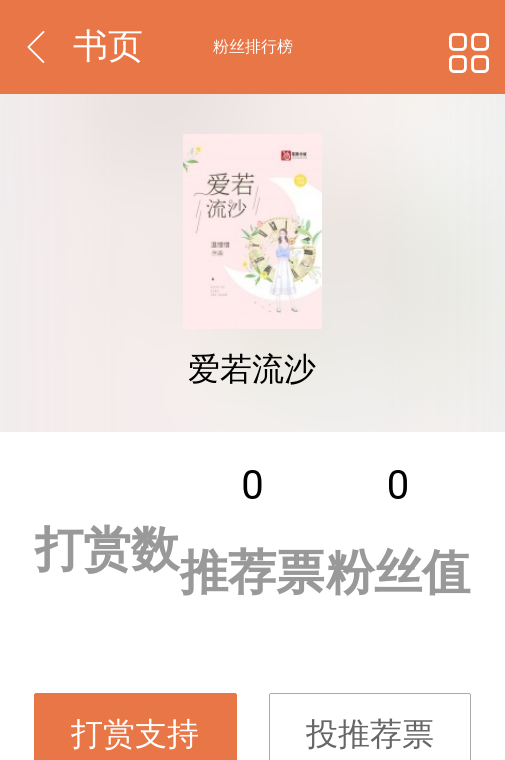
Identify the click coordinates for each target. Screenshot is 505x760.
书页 (108, 46)
